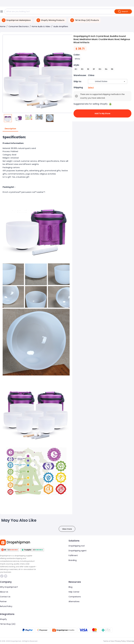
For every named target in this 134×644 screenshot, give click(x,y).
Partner (3, 601)
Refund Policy (6, 606)
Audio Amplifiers (61, 26)
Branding (73, 560)
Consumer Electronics (19, 26)
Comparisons (75, 597)
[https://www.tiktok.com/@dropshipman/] (2, 576)
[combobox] (104, 81)
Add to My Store (102, 113)
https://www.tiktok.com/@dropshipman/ (2, 576)
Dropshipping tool (77, 546)
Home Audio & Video (41, 26)
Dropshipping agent (78, 551)
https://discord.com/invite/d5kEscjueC (6, 576)
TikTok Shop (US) (8, 624)
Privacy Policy (120, 641)
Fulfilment (73, 555)
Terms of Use (108, 641)
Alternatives (74, 601)
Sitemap (131, 641)
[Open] (124, 82)
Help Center (74, 592)
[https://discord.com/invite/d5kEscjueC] (6, 576)
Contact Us (5, 597)
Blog (70, 587)
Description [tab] (10, 129)
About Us (4, 592)
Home (3, 26)
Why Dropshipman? (9, 587)
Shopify (3, 619)
